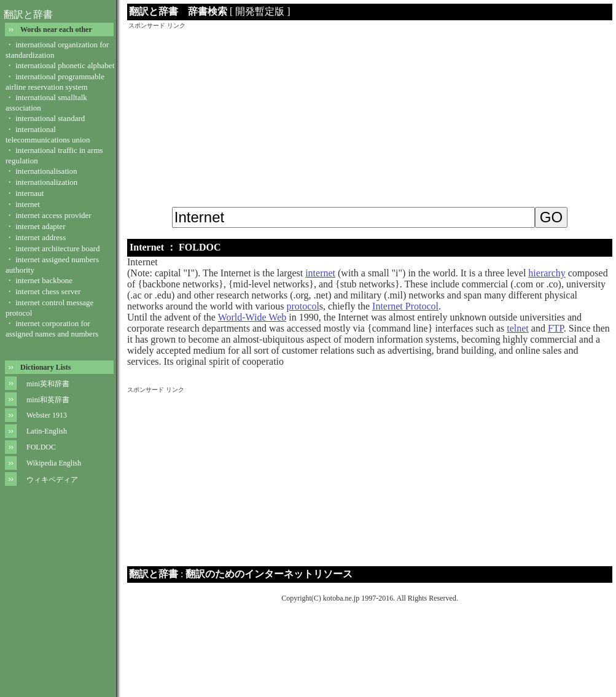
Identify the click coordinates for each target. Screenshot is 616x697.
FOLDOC (41, 447)
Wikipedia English (54, 463)
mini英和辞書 (48, 384)
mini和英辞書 (48, 400)
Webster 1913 (47, 415)
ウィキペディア (52, 480)
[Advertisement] (370, 116)
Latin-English (47, 431)
